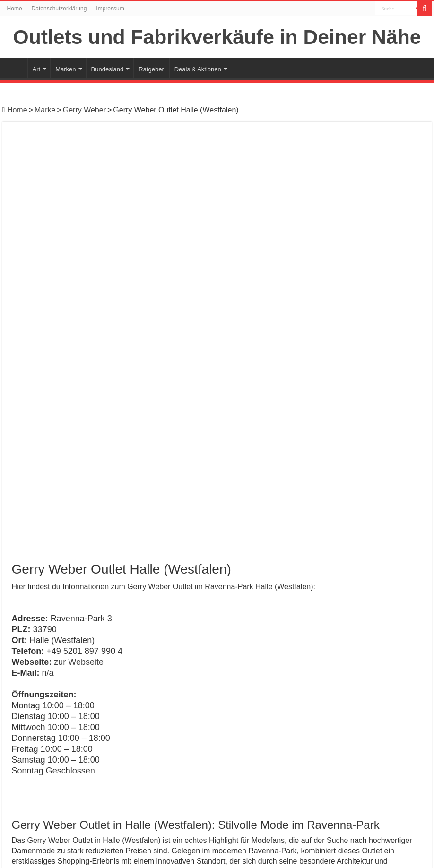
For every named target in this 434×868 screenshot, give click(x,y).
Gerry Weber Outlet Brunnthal (57, 794)
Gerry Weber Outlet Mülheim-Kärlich (364, 683)
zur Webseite (79, 239)
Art (37, 69)
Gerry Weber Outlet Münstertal (59, 783)
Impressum (110, 9)
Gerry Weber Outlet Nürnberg (57, 761)
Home (15, 9)
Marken (65, 69)
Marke (45, 110)
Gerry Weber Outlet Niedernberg (62, 772)
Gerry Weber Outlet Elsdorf (70, 679)
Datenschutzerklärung (59, 9)
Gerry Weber (84, 110)
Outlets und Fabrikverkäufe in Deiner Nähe (217, 37)
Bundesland (108, 69)
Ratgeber (151, 69)
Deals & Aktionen (198, 69)
